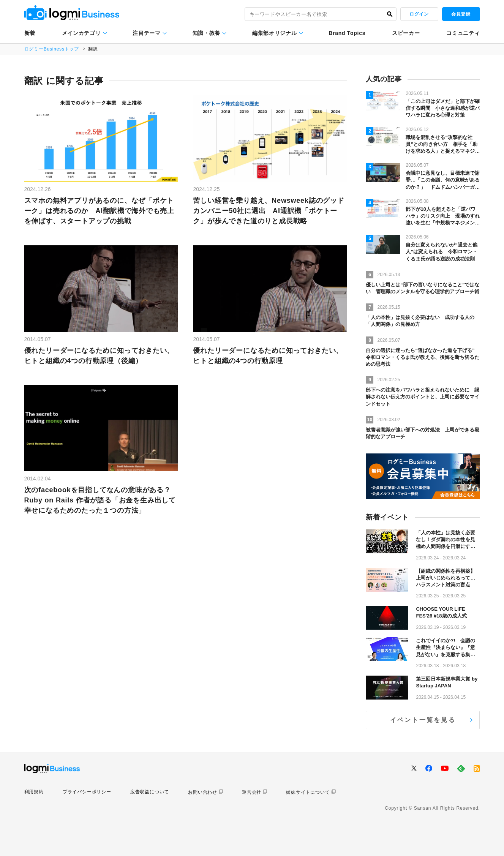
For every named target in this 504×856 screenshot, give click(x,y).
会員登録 (461, 14)
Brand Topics (347, 33)
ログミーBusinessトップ (52, 49)
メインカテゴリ (81, 33)
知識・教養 (207, 33)
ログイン (419, 14)
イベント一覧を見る (423, 720)
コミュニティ (463, 33)
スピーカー (406, 33)
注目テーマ (147, 33)
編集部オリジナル (275, 33)
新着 (30, 33)
